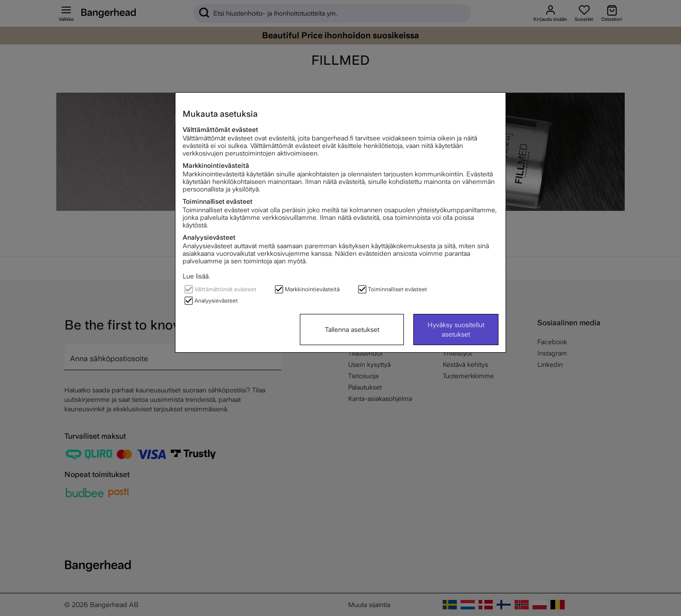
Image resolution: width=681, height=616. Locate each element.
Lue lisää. (196, 276)
